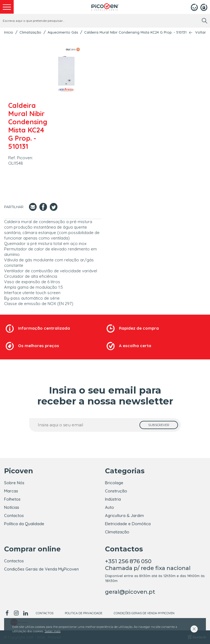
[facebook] (8, 613)
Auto (110, 507)
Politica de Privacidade (84, 613)
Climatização (30, 32)
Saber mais (52, 631)
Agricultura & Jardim (124, 516)
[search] (205, 21)
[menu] (7, 7)
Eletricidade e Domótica (128, 524)
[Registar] (204, 7)
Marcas (11, 491)
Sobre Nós (14, 483)
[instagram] (16, 613)
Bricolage (114, 483)
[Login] (194, 7)
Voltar (201, 32)
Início (9, 32)
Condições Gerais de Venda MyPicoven (41, 569)
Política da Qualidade (24, 524)
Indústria (113, 499)
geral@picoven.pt (130, 592)
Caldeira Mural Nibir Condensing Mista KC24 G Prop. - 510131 (135, 32)
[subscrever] (159, 425)
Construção (116, 491)
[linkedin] (25, 613)
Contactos (14, 516)
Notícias (12, 507)
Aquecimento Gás (63, 32)
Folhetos (12, 499)
